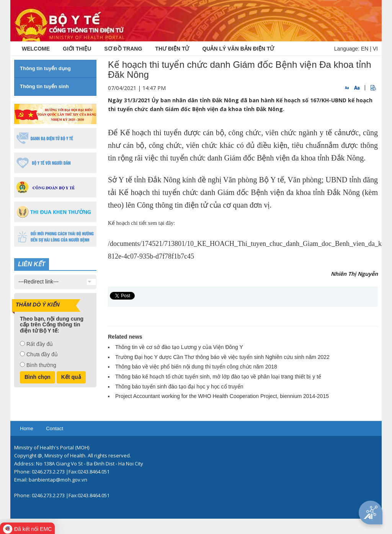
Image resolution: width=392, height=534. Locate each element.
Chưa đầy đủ (42, 354)
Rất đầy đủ (40, 344)
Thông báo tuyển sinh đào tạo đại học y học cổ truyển (179, 387)
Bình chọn (38, 377)
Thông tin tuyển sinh (44, 86)
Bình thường (41, 365)
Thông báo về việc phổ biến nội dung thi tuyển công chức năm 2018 (196, 367)
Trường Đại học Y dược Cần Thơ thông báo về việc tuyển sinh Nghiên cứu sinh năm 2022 (222, 357)
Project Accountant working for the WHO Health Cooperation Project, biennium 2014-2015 (222, 396)
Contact (55, 428)
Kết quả (71, 377)
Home (27, 428)
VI (375, 49)
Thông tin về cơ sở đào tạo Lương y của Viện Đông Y (179, 347)
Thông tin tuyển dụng (45, 68)
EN (365, 49)
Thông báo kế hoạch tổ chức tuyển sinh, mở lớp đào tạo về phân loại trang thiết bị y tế (218, 377)
